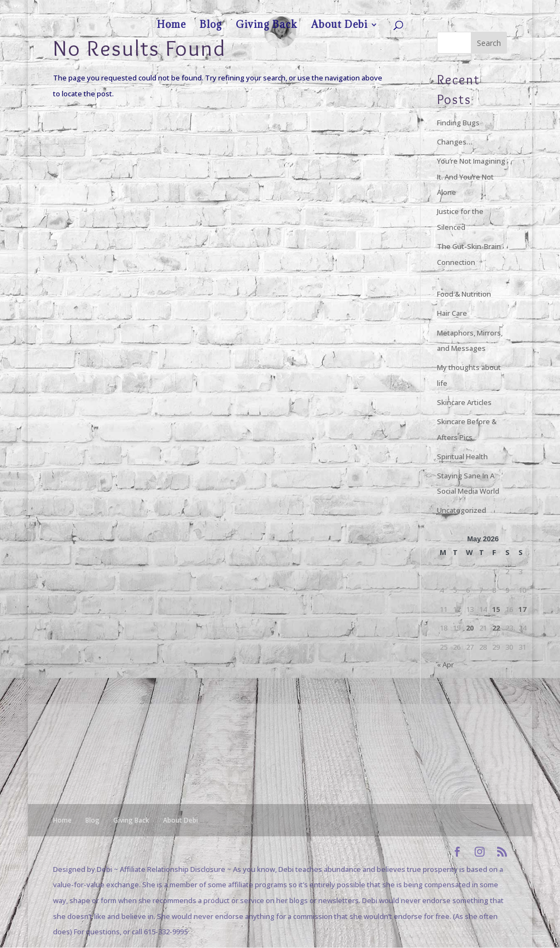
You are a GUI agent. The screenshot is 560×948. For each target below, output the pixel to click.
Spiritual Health (462, 456)
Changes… (455, 142)
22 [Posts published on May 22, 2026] (496, 628)
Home (388, 9)
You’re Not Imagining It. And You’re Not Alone (471, 177)
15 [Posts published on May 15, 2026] (496, 609)
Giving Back (442, 9)
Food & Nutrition (464, 294)
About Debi (481, 9)
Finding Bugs (458, 123)
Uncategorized (462, 510)
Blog (412, 9)
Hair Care (452, 313)
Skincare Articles (464, 402)
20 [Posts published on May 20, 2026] (470, 628)
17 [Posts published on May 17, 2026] (522, 609)
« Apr (445, 664)
